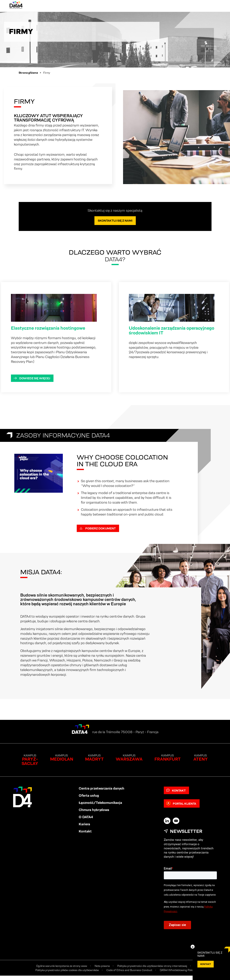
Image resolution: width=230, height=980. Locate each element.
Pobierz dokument (98, 528)
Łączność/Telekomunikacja (100, 803)
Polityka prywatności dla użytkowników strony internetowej (152, 966)
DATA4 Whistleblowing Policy (177, 970)
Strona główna (28, 73)
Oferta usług (89, 796)
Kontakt (85, 831)
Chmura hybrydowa (94, 810)
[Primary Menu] (216, 6)
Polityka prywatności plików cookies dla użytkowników (67, 970)
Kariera (84, 824)
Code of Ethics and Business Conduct (129, 970)
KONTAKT (206, 964)
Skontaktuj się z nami (115, 221)
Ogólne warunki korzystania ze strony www (62, 966)
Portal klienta (181, 803)
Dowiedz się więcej (32, 378)
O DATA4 (86, 817)
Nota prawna (102, 966)
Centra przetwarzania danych (101, 788)
